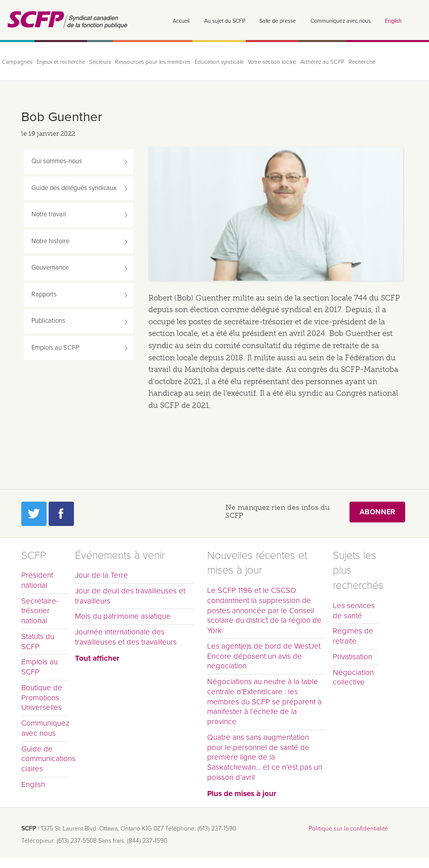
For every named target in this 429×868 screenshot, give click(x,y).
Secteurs (100, 62)
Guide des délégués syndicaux (74, 188)
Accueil (181, 21)
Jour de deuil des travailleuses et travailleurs (130, 596)
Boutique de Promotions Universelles (42, 698)
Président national (37, 580)
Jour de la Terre (102, 575)
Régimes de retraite (353, 636)
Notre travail (49, 214)
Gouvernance (50, 268)
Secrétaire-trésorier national (40, 611)
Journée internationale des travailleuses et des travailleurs (126, 637)
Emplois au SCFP (55, 348)
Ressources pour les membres (153, 62)
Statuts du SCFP (38, 641)
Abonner (377, 512)
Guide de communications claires (44, 759)
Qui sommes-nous (57, 161)
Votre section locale (272, 62)
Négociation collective (353, 677)
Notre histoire (50, 241)
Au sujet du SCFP (225, 21)
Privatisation (353, 657)
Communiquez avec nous (341, 21)
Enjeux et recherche (61, 62)
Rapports (44, 294)
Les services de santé (354, 611)
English (393, 21)
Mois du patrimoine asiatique (123, 616)
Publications (48, 321)
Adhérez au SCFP (322, 62)
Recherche (362, 62)
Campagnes (17, 62)
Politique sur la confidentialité (348, 828)
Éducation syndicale (219, 62)
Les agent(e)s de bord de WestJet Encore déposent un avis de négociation (264, 656)
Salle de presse (278, 21)
